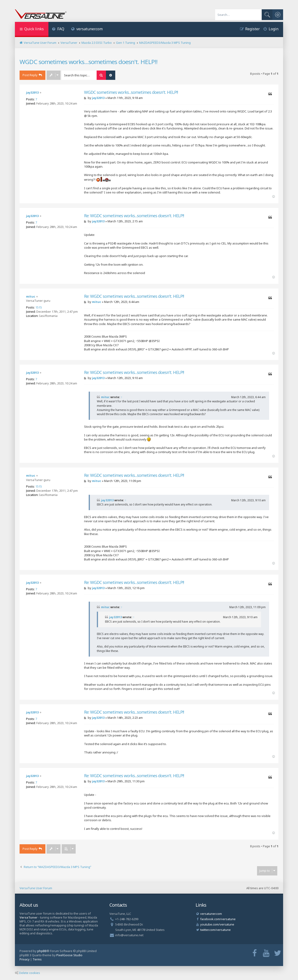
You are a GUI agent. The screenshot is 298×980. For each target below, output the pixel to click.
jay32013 (32, 92)
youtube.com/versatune (217, 924)
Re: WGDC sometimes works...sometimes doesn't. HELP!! (134, 216)
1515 (39, 307)
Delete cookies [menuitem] (27, 973)
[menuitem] (58, 29)
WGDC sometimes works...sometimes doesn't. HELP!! (88, 62)
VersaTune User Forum (36, 888)
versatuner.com (87, 29)
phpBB (42, 951)
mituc (31, 296)
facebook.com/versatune (218, 919)
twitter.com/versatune (215, 930)
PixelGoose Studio (69, 955)
